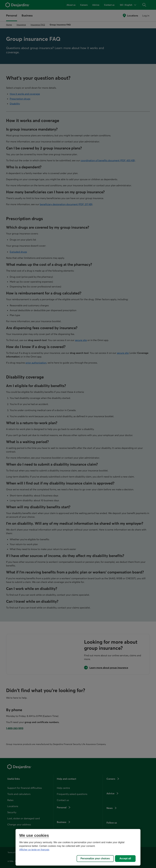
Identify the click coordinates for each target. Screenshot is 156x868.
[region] (78, 847)
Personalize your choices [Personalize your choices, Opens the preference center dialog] (95, 858)
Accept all (125, 858)
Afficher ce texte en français (34, 850)
